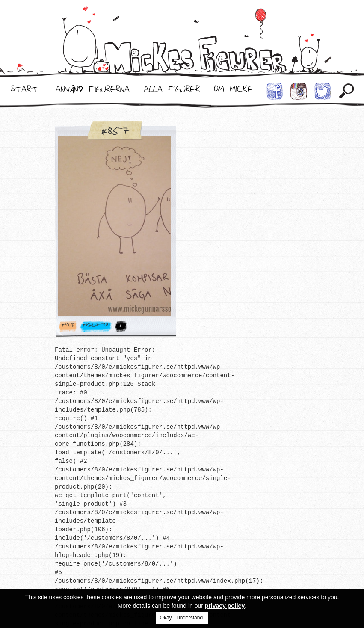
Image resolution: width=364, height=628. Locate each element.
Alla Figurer (172, 91)
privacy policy (225, 606)
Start (24, 91)
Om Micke (233, 91)
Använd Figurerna (93, 91)
